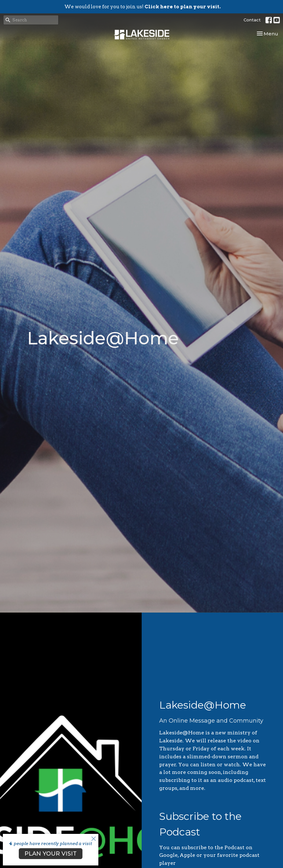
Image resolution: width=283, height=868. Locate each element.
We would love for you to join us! (142, 7)
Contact (252, 20)
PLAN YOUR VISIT (51, 854)
